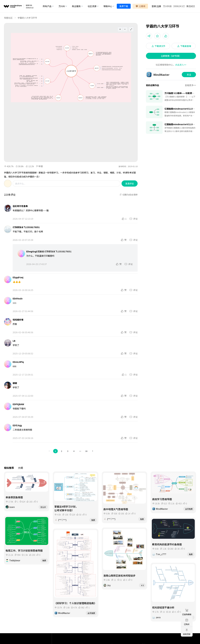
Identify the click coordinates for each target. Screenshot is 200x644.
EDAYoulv (18, 298)
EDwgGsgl (32, 251)
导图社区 (8, 18)
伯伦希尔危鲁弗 (20, 206)
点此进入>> (181, 65)
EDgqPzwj (18, 277)
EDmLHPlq (18, 362)
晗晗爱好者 (18, 320)
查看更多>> (190, 85)
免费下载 (124, 6)
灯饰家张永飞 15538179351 (26, 227)
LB (14, 341)
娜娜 (15, 383)
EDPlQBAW (18, 404)
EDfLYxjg (17, 425)
